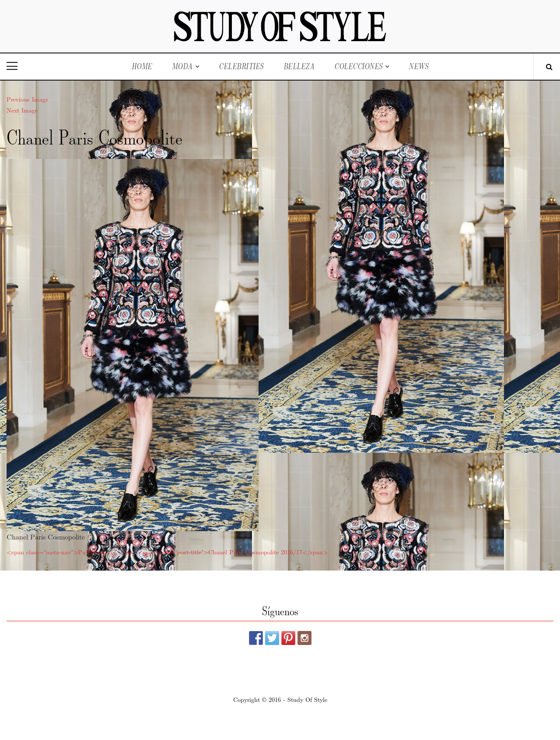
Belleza (299, 66)
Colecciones (359, 66)
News (418, 66)
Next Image (22, 110)
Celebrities (241, 66)
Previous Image (27, 99)
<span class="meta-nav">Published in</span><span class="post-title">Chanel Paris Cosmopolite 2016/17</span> (167, 552)
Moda (182, 66)
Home (142, 66)
